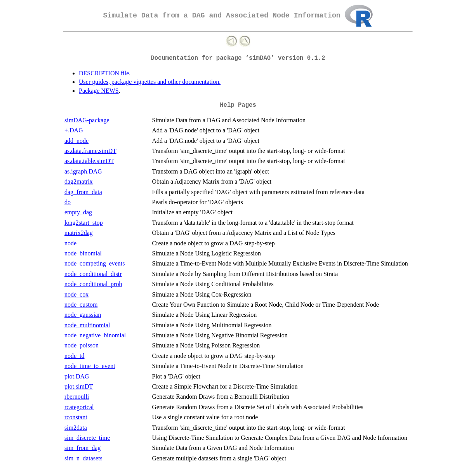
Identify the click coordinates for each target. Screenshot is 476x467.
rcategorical (79, 407)
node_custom (81, 305)
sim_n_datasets (83, 458)
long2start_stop (84, 223)
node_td (75, 356)
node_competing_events (95, 263)
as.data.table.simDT (89, 161)
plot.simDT (79, 386)
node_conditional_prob (93, 284)
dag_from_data (83, 192)
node (70, 243)
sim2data (76, 428)
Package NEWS (99, 91)
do (68, 202)
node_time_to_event (90, 366)
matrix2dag (79, 233)
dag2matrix (79, 181)
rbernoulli (77, 397)
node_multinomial (87, 325)
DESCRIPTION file (104, 73)
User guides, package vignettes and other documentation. (150, 82)
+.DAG (74, 130)
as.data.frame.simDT (90, 151)
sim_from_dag (83, 448)
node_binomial (83, 253)
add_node (76, 141)
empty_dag (78, 212)
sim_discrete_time (87, 438)
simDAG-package (87, 120)
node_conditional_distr (93, 274)
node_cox (76, 294)
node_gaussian (83, 315)
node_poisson (82, 345)
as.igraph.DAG (83, 171)
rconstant (76, 417)
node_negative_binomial (95, 335)
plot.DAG (77, 376)
